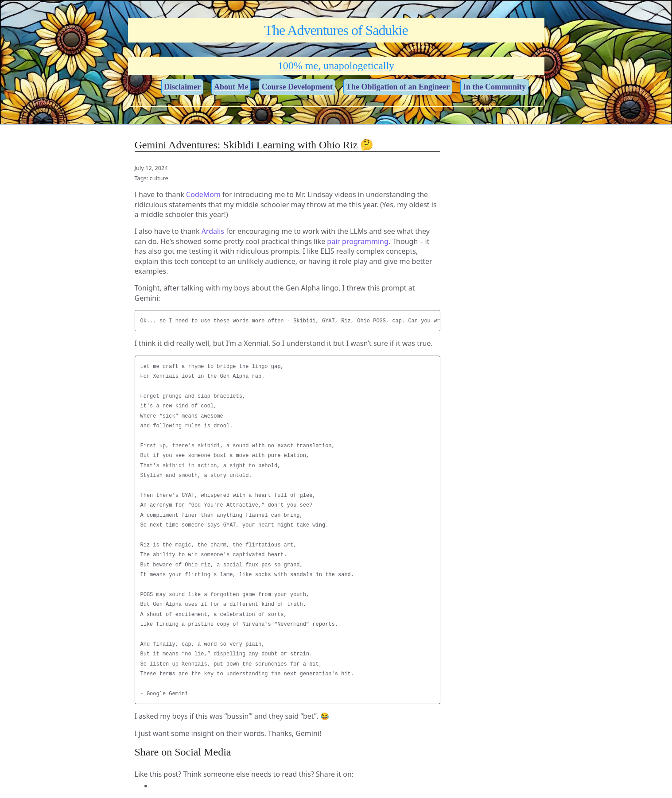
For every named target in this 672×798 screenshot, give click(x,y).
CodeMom (203, 194)
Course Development (297, 87)
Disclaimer (182, 87)
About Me (231, 87)
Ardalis (213, 231)
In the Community (494, 87)
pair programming (357, 241)
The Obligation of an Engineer (398, 87)
